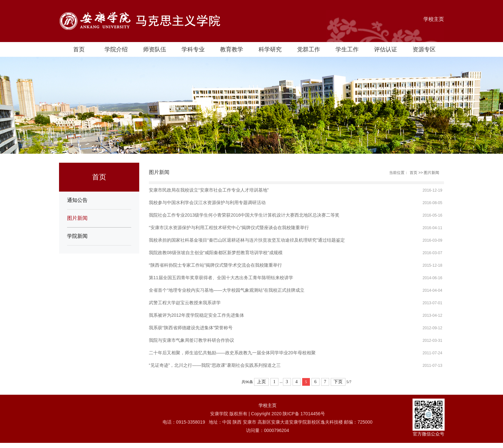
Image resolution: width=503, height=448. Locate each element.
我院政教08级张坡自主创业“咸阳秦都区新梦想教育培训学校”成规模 (216, 253)
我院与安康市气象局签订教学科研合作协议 (192, 340)
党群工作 (309, 49)
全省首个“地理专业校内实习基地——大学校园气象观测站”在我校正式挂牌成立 (227, 290)
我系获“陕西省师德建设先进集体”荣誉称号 (191, 328)
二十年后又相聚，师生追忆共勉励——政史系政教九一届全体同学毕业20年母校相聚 (232, 353)
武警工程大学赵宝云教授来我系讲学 (185, 303)
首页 (79, 49)
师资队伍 (155, 49)
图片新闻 (77, 218)
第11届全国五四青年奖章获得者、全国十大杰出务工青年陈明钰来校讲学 (221, 278)
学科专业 (193, 49)
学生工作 (347, 49)
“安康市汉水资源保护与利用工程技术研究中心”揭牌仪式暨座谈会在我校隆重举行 (229, 228)
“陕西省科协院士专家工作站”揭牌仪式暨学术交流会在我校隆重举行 (215, 265)
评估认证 (386, 49)
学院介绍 (116, 49)
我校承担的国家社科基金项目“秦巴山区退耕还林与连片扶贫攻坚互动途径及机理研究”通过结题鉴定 (247, 240)
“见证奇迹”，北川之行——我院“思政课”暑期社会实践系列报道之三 (215, 365)
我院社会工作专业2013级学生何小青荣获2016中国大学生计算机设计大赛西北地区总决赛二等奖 (244, 215)
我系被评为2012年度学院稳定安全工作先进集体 (196, 315)
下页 (338, 382)
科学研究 (270, 49)
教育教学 (232, 49)
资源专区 (424, 49)
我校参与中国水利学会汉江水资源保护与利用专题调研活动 (207, 202)
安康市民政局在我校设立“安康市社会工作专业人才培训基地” (209, 190)
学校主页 (434, 19)
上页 (261, 382)
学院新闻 (77, 236)
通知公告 (77, 200)
